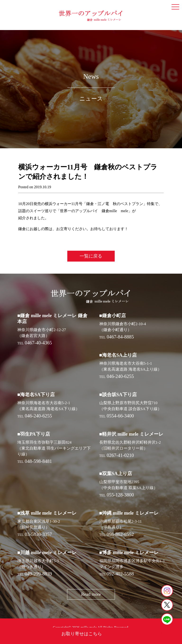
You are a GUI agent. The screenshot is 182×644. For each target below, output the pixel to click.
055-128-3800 (120, 495)
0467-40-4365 (39, 343)
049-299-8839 (39, 574)
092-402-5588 (120, 574)
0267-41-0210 (120, 455)
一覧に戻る (91, 256)
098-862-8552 (120, 534)
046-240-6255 (120, 376)
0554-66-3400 (120, 416)
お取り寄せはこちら (82, 634)
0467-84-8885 (120, 337)
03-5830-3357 (39, 534)
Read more (91, 594)
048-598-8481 (39, 461)
